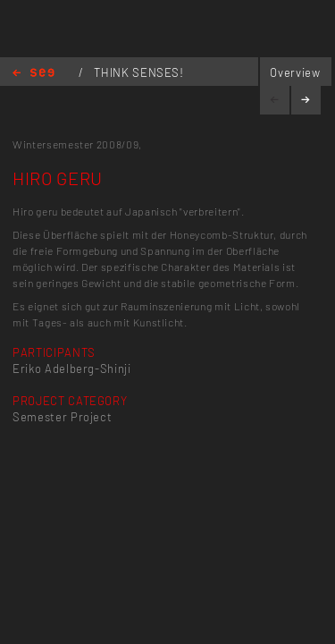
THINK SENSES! (138, 72)
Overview (295, 72)
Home (33, 74)
